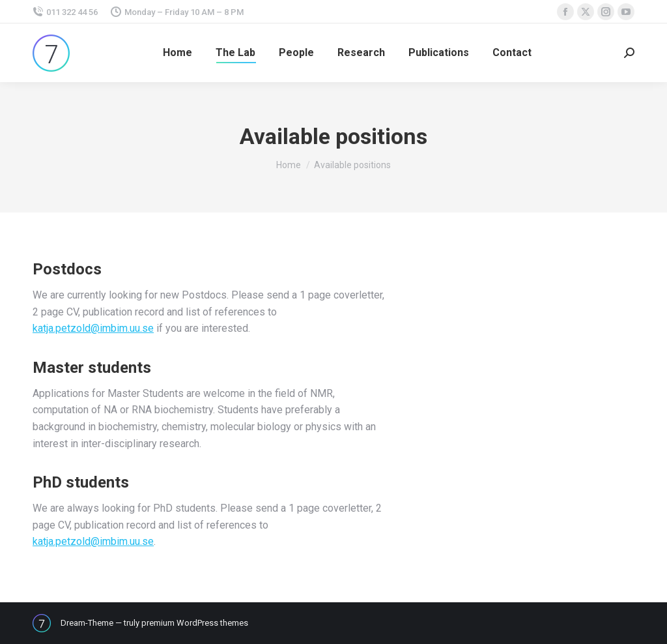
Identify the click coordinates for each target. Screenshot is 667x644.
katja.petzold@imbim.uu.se (93, 328)
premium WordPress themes (195, 623)
